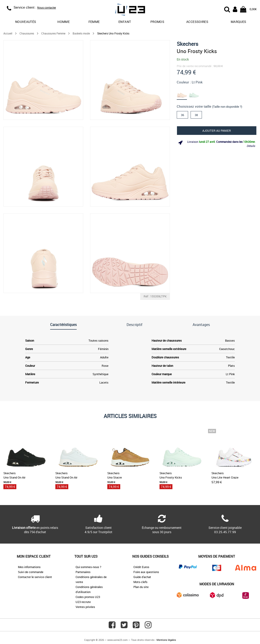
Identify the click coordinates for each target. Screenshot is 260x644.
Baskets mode (81, 33)
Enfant (125, 22)
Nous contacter (47, 7)
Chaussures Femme (53, 33)
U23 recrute (83, 602)
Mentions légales (166, 640)
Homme (64, 22)
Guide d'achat (142, 577)
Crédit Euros (141, 567)
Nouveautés (26, 22)
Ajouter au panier (217, 131)
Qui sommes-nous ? (88, 567)
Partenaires (83, 572)
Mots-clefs (140, 582)
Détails (251, 146)
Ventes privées (85, 607)
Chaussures (27, 33)
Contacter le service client (35, 577)
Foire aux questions (146, 572)
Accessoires (197, 22)
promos (157, 22)
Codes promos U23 (88, 597)
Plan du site (141, 587)
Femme (94, 22)
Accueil (8, 33)
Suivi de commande (31, 572)
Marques (238, 22)
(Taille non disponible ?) (227, 107)
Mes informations (29, 567)
